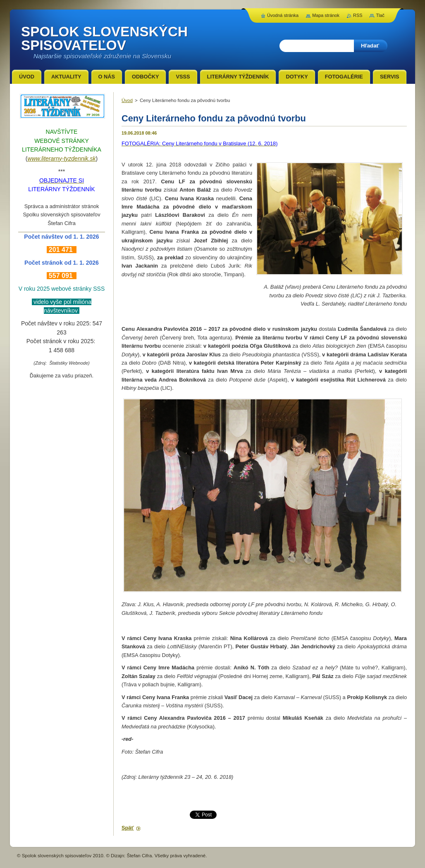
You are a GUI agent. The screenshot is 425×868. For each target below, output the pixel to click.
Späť (128, 828)
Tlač (380, 15)
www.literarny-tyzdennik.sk (62, 159)
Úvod (127, 100)
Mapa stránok (326, 15)
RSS (358, 15)
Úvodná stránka (283, 15)
